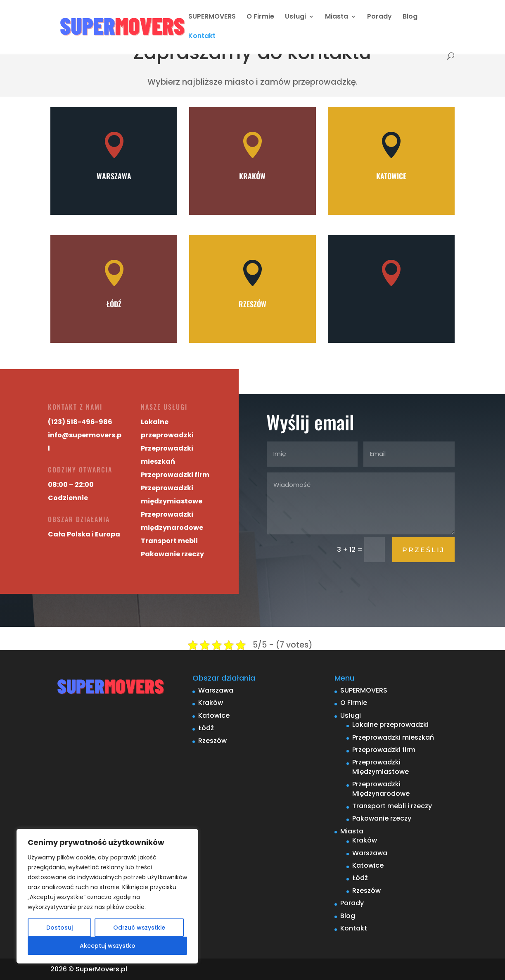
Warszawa (114, 176)
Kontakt (202, 37)
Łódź (114, 304)
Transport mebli (156, 539)
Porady (379, 17)
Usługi (295, 17)
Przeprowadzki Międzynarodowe (381, 789)
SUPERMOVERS (212, 17)
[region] (107, 896)
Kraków (252, 176)
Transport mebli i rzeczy (392, 806)
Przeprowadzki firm (161, 475)
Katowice (391, 176)
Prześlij (423, 550)
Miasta (337, 17)
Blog (410, 17)
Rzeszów (252, 304)
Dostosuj (59, 928)
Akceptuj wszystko (108, 946)
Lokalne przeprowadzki (390, 725)
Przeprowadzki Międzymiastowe (381, 767)
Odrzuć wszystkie (139, 928)
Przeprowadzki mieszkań (393, 737)
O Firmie (260, 17)
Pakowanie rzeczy (159, 551)
